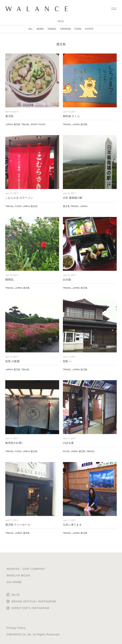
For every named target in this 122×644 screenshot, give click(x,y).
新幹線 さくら (71, 116)
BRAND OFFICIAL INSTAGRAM (34, 602)
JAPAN (9, 124)
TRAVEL (52, 29)
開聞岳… (10, 280)
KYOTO (89, 29)
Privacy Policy (16, 628)
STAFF (34, 124)
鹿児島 (9, 116)
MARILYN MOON (18, 576)
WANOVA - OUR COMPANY (26, 569)
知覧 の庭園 (12, 361)
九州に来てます (72, 525)
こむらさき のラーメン (19, 198)
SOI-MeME (14, 582)
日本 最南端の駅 (73, 198)
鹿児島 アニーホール (18, 525)
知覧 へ (67, 361)
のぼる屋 (68, 443)
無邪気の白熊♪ (14, 443)
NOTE (16, 595)
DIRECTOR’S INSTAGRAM (30, 608)
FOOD (78, 29)
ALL (31, 29)
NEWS (40, 29)
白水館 (67, 280)
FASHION (66, 29)
